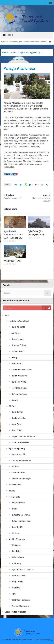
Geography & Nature (19, 345)
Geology (15, 358)
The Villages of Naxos (19, 388)
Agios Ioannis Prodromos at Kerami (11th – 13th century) (13, 235)
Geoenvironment (17, 339)
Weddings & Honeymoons (21, 600)
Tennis (14, 594)
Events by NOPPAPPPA (20, 443)
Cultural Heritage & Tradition (22, 370)
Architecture (16, 333)
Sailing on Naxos (18, 557)
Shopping (15, 400)
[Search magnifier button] (49, 308)
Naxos (14, 53)
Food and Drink (14, 497)
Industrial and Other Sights (21, 479)
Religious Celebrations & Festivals (24, 437)
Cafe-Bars (15, 533)
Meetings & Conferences (20, 606)
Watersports (16, 545)
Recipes (14, 509)
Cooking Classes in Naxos (21, 521)
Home (5, 53)
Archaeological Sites (19, 454)
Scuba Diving (16, 563)
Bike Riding (16, 588)
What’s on (12, 406)
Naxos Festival (17, 430)
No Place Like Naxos (19, 394)
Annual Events (17, 424)
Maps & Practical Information (15, 612)
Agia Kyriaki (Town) (12, 261)
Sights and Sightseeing (30, 53)
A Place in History (18, 351)
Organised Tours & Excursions (23, 570)
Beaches (12, 491)
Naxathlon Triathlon (19, 418)
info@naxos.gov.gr (46, 640)
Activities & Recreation (17, 539)
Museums (15, 467)
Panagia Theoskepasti (15, 197)
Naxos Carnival (17, 412)
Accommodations (15, 485)
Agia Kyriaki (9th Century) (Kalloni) (36, 233)
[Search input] (22, 308)
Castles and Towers (19, 473)
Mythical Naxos (17, 364)
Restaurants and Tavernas (21, 515)
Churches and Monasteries (14, 59)
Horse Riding (16, 551)
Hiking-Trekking (17, 582)
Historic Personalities (19, 376)
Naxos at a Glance (18, 327)
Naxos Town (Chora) (19, 382)
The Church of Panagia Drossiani (39, 198)
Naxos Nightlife (17, 527)
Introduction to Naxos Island (19, 321)
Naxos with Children (19, 576)
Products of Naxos (18, 503)
